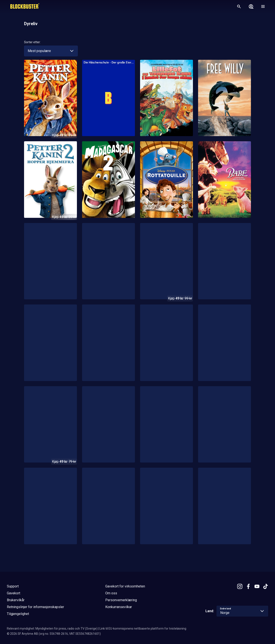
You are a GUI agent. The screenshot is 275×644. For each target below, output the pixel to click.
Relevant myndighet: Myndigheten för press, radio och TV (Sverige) (52, 629)
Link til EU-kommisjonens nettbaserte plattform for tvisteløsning (143, 629)
